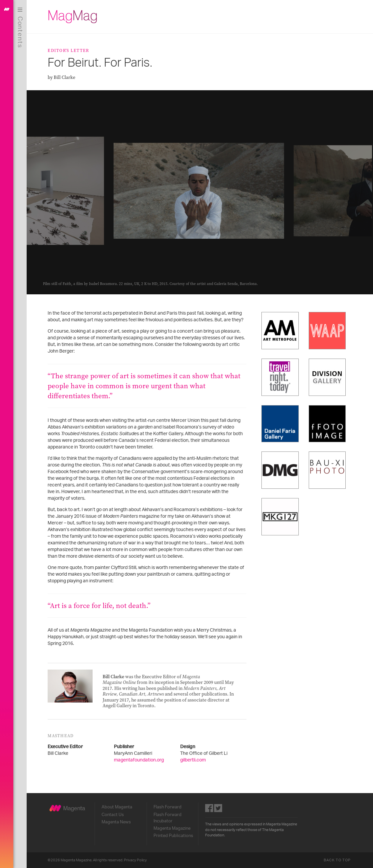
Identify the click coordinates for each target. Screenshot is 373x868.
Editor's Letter (69, 50)
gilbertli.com (194, 760)
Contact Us (113, 815)
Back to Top (338, 860)
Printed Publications (174, 836)
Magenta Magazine (172, 828)
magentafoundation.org (140, 760)
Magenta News (117, 822)
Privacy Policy (136, 860)
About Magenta (118, 807)
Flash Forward (168, 807)
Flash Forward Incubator (168, 818)
